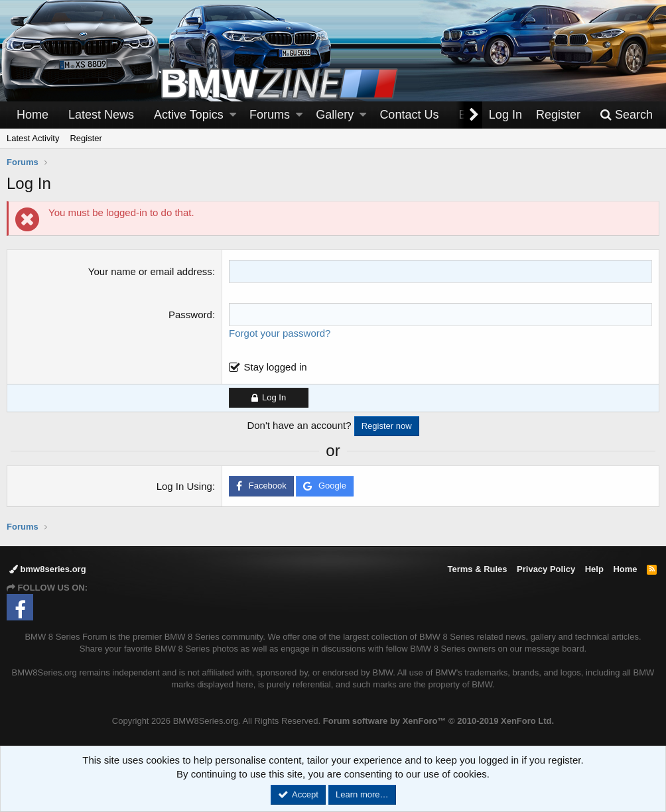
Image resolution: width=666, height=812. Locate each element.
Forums (270, 115)
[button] (233, 115)
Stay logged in (276, 367)
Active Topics (189, 115)
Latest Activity (33, 138)
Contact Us (409, 115)
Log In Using (184, 486)
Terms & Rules (477, 569)
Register (86, 138)
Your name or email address (150, 271)
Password (190, 315)
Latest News (101, 115)
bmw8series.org (48, 569)
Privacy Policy (546, 569)
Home (33, 115)
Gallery (335, 115)
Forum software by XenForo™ (438, 721)
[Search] (626, 115)
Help (594, 569)
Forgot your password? (280, 333)
